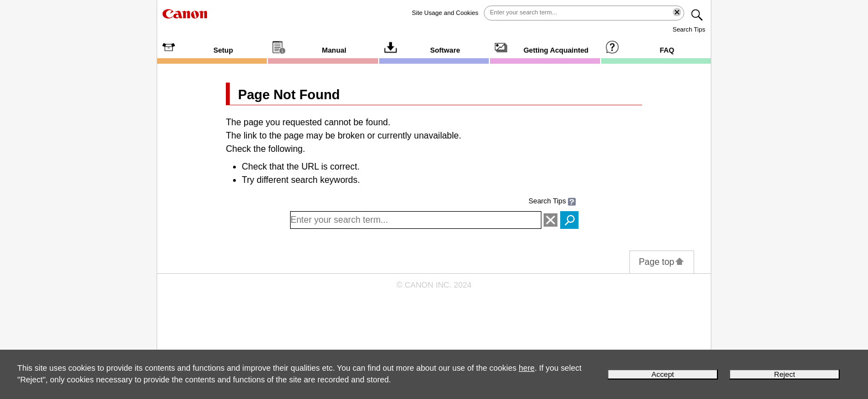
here (527, 368)
